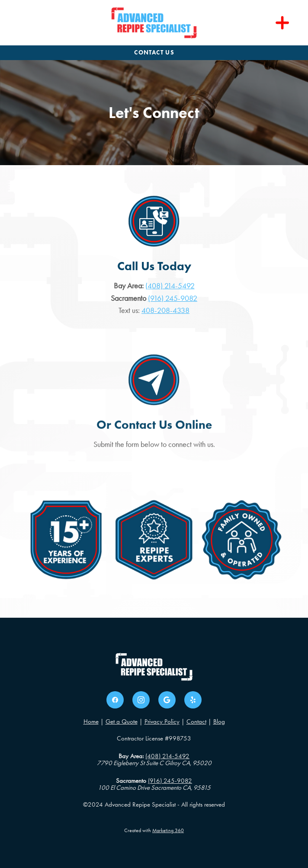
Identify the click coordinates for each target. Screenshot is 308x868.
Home (91, 721)
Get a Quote (122, 721)
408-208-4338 (165, 310)
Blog (219, 721)
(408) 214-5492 (170, 286)
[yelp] (193, 700)
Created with (154, 830)
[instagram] (141, 700)
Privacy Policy (162, 721)
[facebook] (115, 700)
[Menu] (282, 23)
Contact (196, 721)
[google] (167, 700)
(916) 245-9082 (173, 298)
